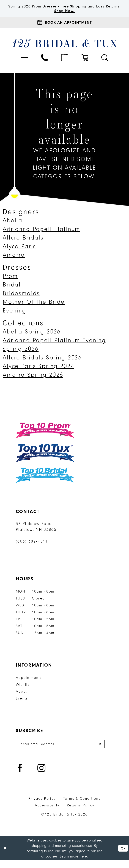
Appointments (29, 684)
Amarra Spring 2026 (33, 382)
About (21, 698)
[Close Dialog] (6, 856)
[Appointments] (64, 29)
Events (22, 705)
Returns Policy (81, 813)
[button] (24, 65)
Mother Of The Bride (34, 309)
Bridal (12, 292)
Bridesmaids (21, 300)
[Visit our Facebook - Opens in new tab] (20, 776)
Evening (14, 317)
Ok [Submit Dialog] (123, 856)
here (83, 864)
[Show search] (105, 65)
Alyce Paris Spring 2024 (39, 373)
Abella (13, 227)
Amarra (14, 262)
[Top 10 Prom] (45, 437)
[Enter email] (60, 751)
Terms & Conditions (82, 806)
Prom (10, 283)
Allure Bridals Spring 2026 (42, 364)
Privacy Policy (42, 806)
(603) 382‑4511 (32, 548)
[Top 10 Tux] (45, 460)
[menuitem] (24, 65)
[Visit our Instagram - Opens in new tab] (42, 776)
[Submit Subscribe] (100, 751)
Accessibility (47, 813)
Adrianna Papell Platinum (41, 236)
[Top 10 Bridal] (45, 482)
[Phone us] (45, 65)
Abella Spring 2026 (32, 339)
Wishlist (23, 691)
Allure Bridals (23, 245)
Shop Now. (65, 16)
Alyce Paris (19, 253)
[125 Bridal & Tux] (64, 50)
